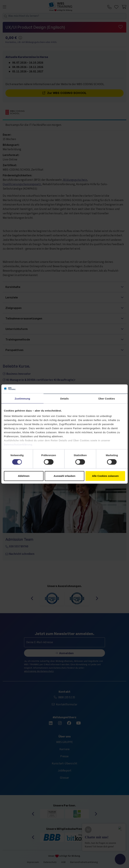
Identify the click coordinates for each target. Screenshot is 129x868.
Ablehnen (24, 476)
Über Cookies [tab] (107, 399)
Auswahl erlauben (64, 476)
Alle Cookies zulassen (105, 476)
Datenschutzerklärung (18, 445)
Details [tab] (64, 399)
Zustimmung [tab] (22, 399)
